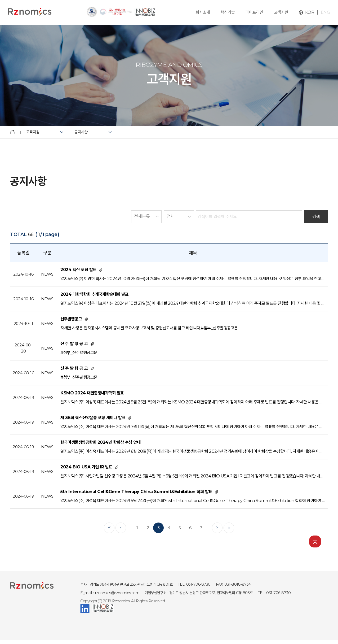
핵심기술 (228, 12)
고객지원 (281, 12)
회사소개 (203, 12)
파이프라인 (254, 12)
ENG (326, 12)
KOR (310, 12)
